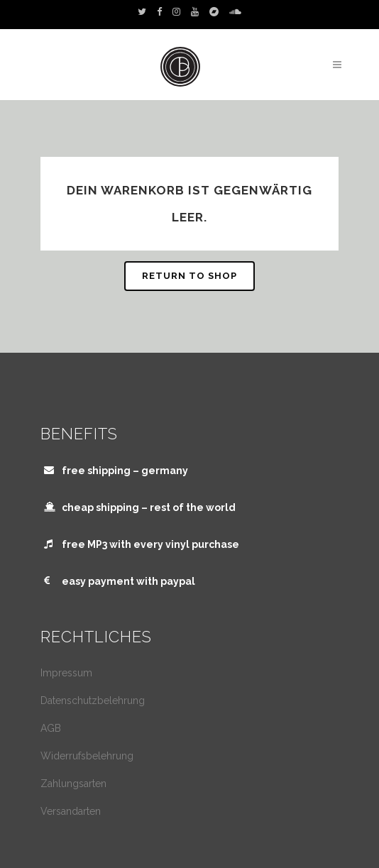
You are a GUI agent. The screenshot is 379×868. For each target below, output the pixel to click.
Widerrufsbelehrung (87, 756)
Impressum (66, 673)
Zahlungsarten (73, 784)
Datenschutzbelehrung (93, 701)
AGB (51, 728)
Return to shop (189, 276)
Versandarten (71, 811)
